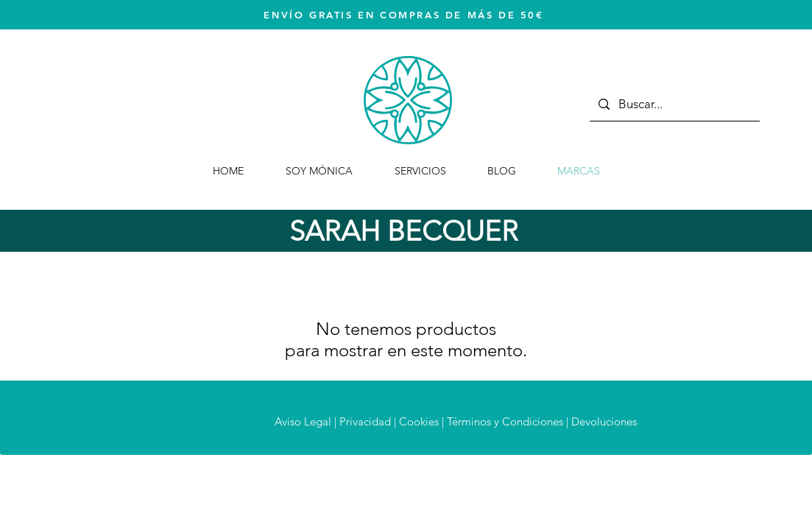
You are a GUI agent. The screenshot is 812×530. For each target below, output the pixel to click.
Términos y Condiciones (505, 421)
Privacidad (365, 421)
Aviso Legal (303, 421)
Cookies (419, 421)
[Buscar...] (674, 104)
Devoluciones (604, 421)
